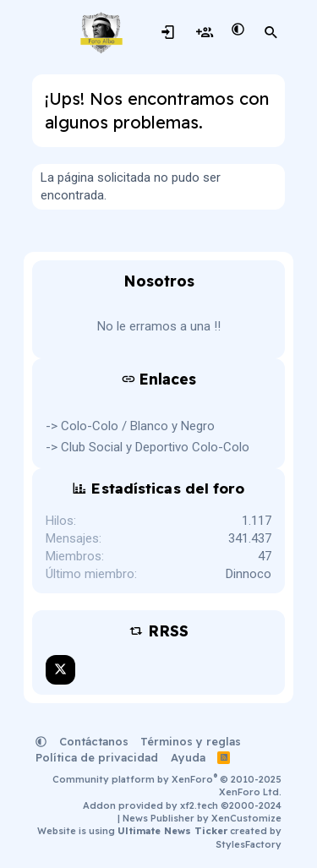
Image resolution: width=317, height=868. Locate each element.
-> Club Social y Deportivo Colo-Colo (148, 447)
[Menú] (47, 33)
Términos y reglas (191, 741)
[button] (238, 30)
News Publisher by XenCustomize (202, 818)
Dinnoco (249, 574)
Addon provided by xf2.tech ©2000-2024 (182, 805)
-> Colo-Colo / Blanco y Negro (130, 426)
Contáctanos (94, 741)
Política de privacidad (97, 757)
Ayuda (188, 757)
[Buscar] (271, 33)
